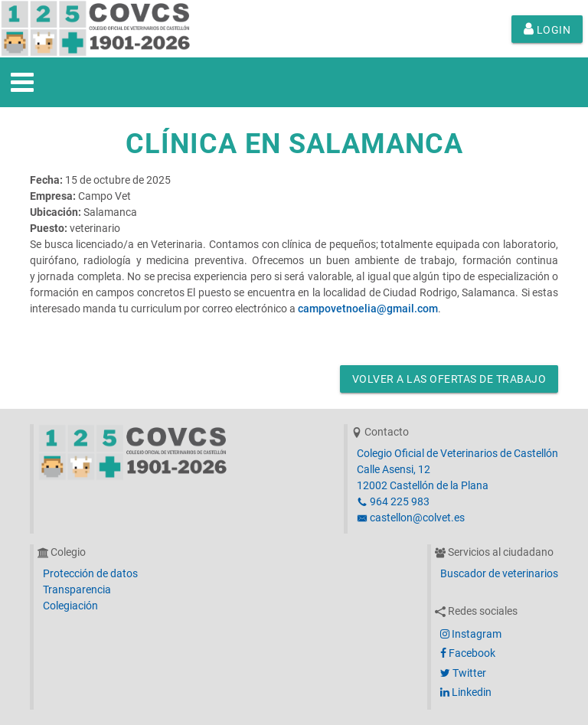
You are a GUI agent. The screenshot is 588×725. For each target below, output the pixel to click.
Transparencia (77, 589)
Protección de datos (90, 573)
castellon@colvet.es (411, 518)
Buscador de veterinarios (499, 573)
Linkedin (466, 692)
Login (547, 29)
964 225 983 (393, 501)
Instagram (471, 634)
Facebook (468, 653)
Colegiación (70, 606)
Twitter (463, 673)
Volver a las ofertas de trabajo (449, 379)
